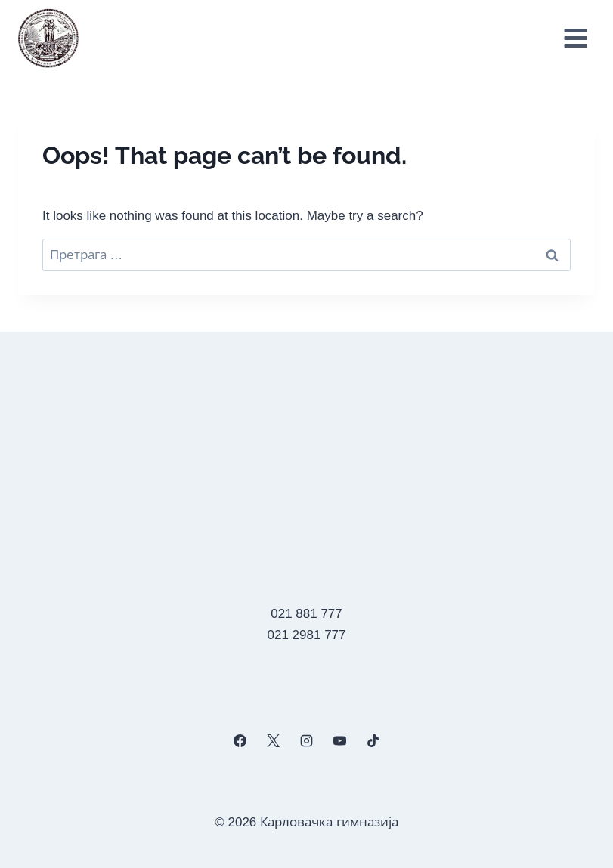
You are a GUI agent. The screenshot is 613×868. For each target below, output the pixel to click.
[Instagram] (306, 741)
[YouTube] (340, 741)
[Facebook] (240, 741)
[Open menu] (575, 39)
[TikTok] (373, 741)
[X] (273, 741)
